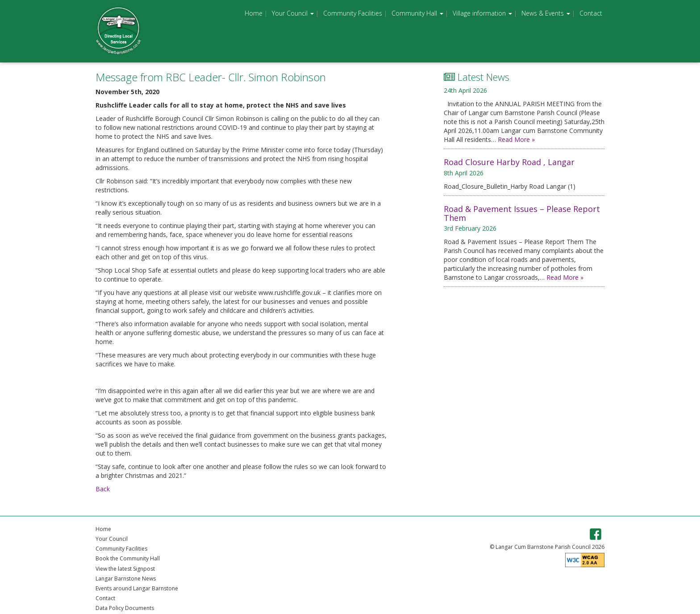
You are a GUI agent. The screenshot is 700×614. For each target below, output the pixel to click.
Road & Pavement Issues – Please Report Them (522, 213)
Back (103, 489)
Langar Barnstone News (126, 579)
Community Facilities (353, 13)
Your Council (293, 13)
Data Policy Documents (125, 608)
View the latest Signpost (125, 569)
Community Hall (417, 13)
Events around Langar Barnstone (137, 588)
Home (254, 13)
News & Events (546, 13)
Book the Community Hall (128, 558)
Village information (482, 13)
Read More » (516, 139)
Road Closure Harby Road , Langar (509, 162)
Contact (591, 13)
